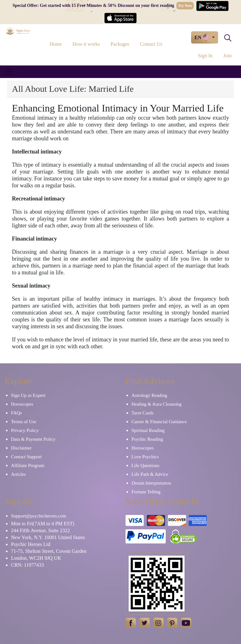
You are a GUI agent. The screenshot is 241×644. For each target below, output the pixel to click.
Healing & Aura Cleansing (157, 404)
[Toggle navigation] (9, 72)
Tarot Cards (142, 413)
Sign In (205, 56)
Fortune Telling (146, 492)
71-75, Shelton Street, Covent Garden (49, 551)
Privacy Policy (25, 430)
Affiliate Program (28, 465)
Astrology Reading (149, 395)
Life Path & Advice (150, 474)
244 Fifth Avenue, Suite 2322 (40, 530)
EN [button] (203, 37)
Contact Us (151, 44)
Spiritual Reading (148, 430)
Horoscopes (22, 404)
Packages (120, 44)
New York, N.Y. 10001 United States (48, 537)
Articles (18, 474)
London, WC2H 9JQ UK (36, 558)
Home (56, 44)
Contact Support (26, 457)
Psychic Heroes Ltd (31, 544)
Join (227, 56)
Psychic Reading (147, 439)
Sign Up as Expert (28, 395)
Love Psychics (145, 457)
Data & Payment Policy (33, 439)
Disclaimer (21, 448)
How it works (86, 44)
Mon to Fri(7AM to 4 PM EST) (43, 524)
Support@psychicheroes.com (39, 516)
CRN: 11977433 (27, 565)
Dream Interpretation (151, 483)
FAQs (16, 413)
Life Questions (145, 465)
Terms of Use (24, 422)
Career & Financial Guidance (159, 422)
